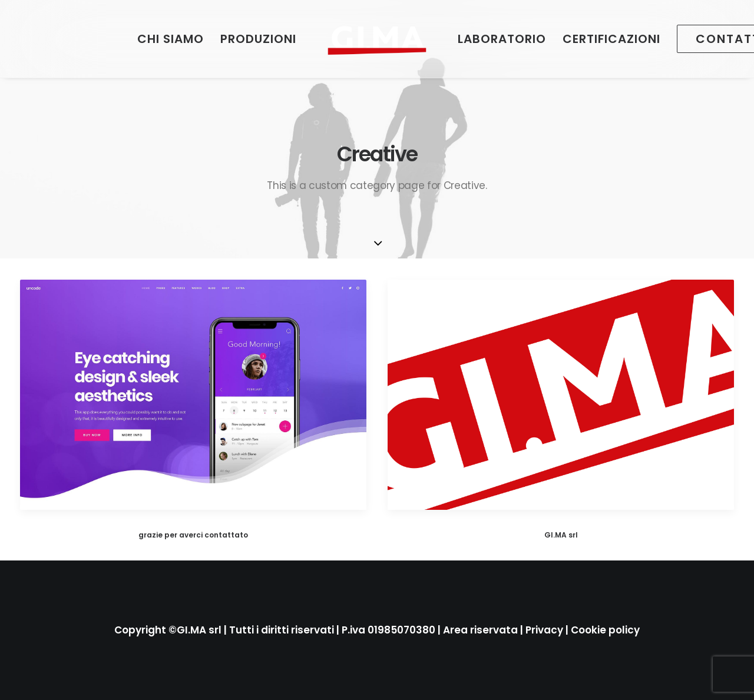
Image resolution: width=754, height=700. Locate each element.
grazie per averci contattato (193, 535)
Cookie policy (605, 630)
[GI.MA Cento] (377, 39)
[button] (193, 394)
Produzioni (258, 39)
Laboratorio (502, 39)
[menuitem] (171, 39)
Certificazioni (611, 39)
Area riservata (480, 630)
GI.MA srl (561, 535)
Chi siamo (171, 39)
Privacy (544, 630)
